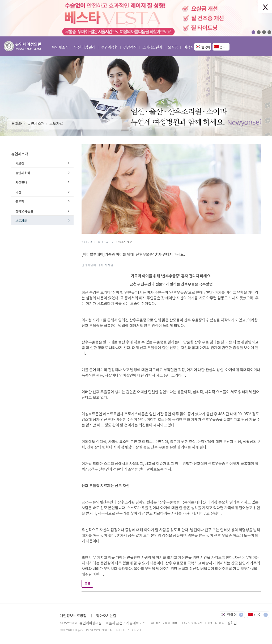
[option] (136, 18)
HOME (17, 123)
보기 (125, 242)
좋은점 (20, 201)
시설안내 (21, 182)
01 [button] (253, 32)
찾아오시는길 (24, 211)
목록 (87, 584)
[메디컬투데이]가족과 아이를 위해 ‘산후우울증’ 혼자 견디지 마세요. (133, 254)
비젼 (18, 192)
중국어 (224, 47)
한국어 (206, 47)
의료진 (20, 163)
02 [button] (259, 32)
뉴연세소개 (36, 123)
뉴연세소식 (23, 173)
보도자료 (56, 123)
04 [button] (269, 32)
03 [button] (264, 32)
